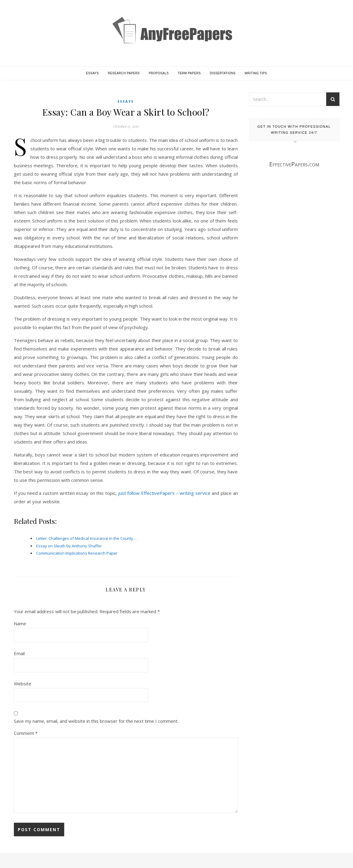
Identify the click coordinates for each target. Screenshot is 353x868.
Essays (92, 73)
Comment (26, 733)
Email (19, 653)
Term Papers (189, 73)
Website (23, 684)
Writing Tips (256, 73)
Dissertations (223, 73)
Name (20, 623)
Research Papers (124, 73)
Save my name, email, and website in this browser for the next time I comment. (96, 721)
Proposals (159, 73)
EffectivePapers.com (294, 164)
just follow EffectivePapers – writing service (164, 493)
